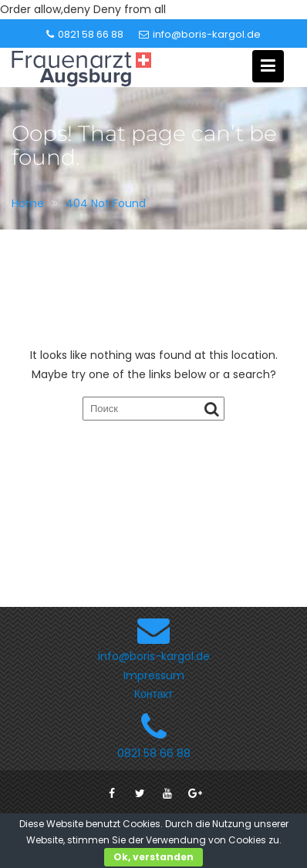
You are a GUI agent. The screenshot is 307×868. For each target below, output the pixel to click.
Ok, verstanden (153, 857)
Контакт (153, 694)
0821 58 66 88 (85, 34)
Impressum (154, 675)
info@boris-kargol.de (200, 34)
